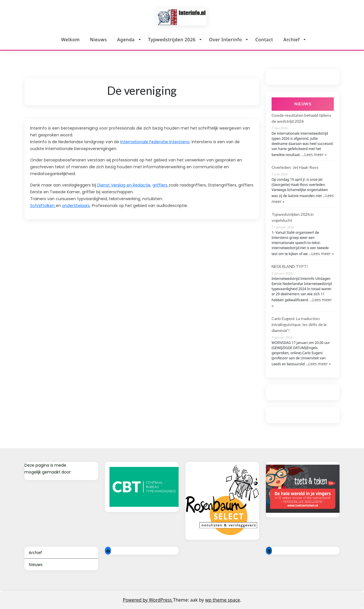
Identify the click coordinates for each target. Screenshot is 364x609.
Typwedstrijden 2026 (172, 40)
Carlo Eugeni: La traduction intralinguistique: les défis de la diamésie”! (299, 324)
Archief (291, 37)
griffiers (161, 185)
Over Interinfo (226, 39)
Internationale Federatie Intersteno (155, 142)
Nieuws (98, 40)
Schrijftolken (43, 206)
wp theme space (223, 600)
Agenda (126, 40)
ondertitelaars (76, 206)
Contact (264, 38)
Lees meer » (316, 154)
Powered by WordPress (148, 600)
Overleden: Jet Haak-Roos (295, 167)
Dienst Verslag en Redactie (124, 185)
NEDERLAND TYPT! (290, 266)
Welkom (70, 40)
